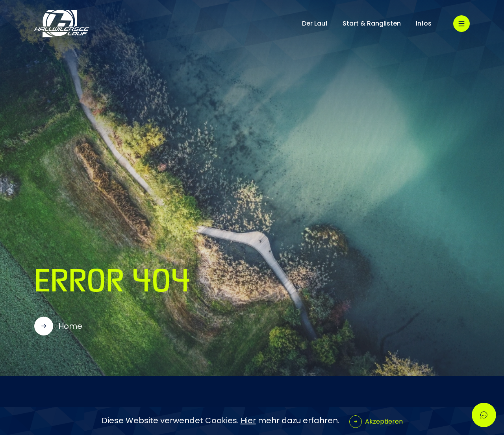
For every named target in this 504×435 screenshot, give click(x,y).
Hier (248, 420)
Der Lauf (315, 23)
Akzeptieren (384, 421)
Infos (424, 23)
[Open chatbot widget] (484, 415)
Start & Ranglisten (372, 23)
